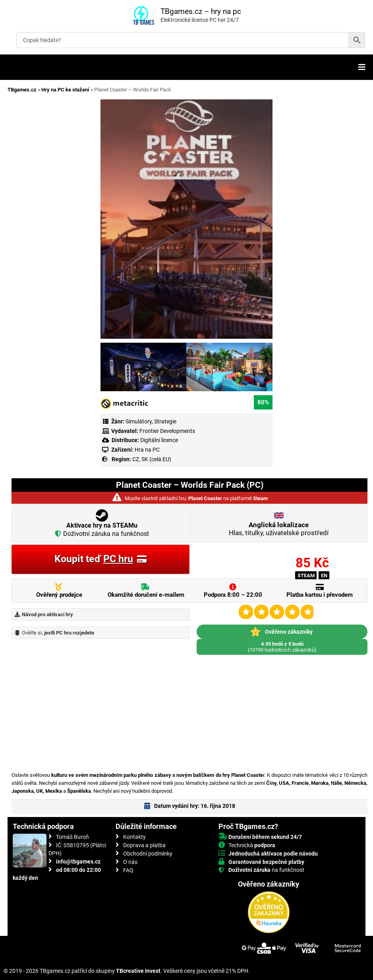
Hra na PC (147, 450)
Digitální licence (158, 440)
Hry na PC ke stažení (65, 90)
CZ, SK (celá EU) (152, 459)
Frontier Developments (167, 431)
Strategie (165, 421)
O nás (130, 862)
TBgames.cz (22, 90)
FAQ (128, 870)
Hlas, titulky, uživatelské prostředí (279, 529)
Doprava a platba (144, 845)
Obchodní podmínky (148, 854)
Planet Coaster (205, 498)
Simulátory (139, 421)
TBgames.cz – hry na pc (201, 11)
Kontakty (134, 837)
